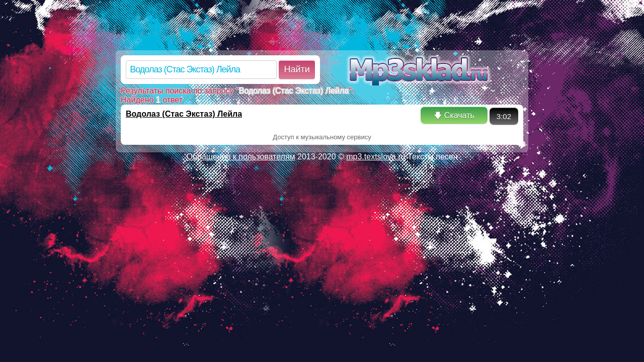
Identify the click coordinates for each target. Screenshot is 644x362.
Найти (297, 69)
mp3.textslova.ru (376, 157)
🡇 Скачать (454, 115)
